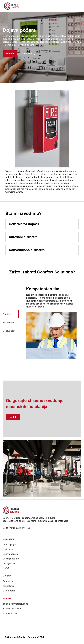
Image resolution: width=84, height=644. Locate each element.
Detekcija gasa (10, 544)
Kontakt (10, 54)
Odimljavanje (9, 563)
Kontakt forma (10, 613)
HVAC (6, 568)
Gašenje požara (11, 559)
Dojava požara (10, 554)
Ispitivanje (8, 549)
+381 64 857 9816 (12, 608)
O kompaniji (9, 591)
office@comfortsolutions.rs (17, 604)
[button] (77, 6)
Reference (8, 581)
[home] (12, 6)
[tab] (9, 314)
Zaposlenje (8, 586)
